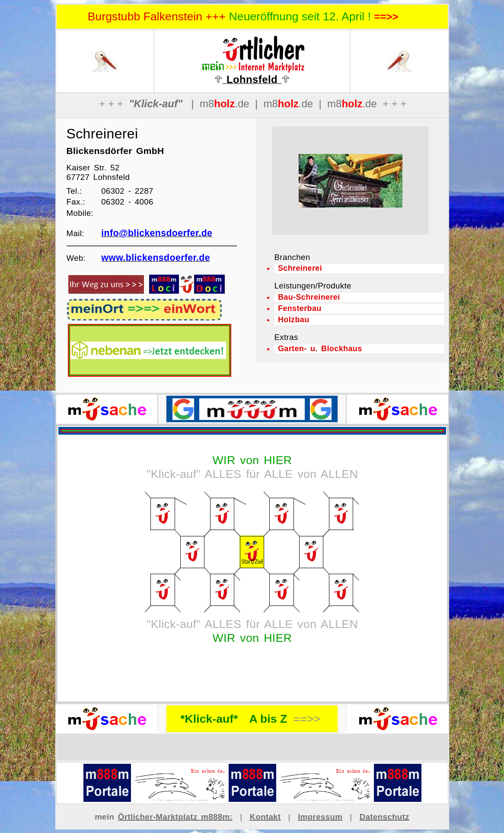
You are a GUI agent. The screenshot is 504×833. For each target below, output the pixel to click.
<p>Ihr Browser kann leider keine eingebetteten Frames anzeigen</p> (351, 181)
